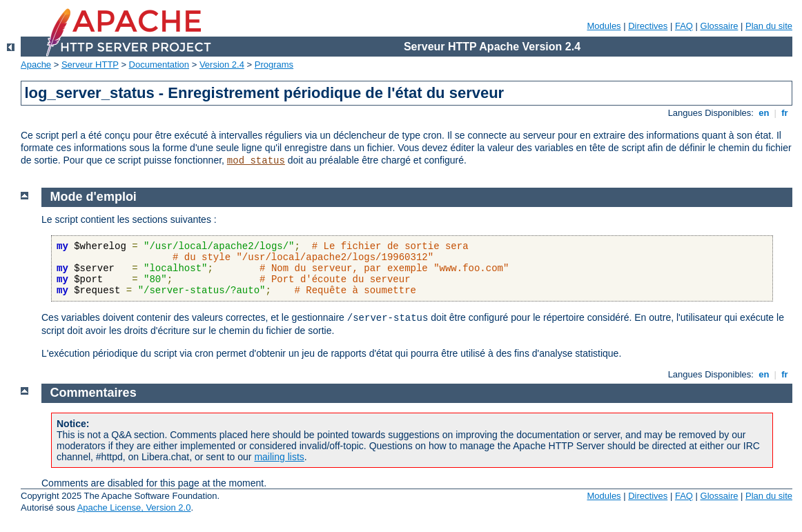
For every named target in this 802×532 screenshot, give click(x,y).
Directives (648, 26)
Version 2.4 (222, 65)
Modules (604, 26)
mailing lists (279, 457)
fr (785, 113)
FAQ (684, 26)
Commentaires (94, 393)
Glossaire (720, 26)
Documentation (159, 65)
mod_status (256, 161)
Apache (36, 65)
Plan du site (769, 26)
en (764, 113)
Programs (274, 65)
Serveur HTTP (90, 65)
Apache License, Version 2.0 (134, 508)
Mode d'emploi (94, 197)
